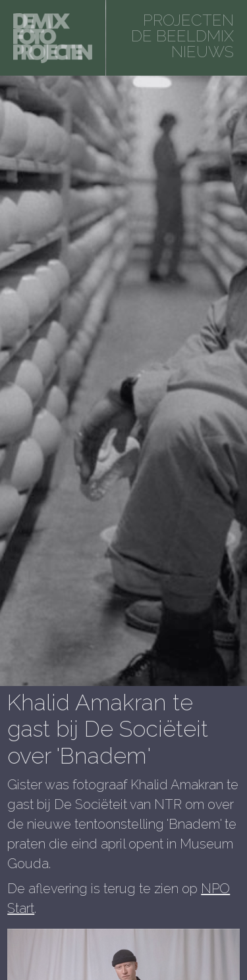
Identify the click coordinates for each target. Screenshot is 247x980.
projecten (188, 20)
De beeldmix (182, 36)
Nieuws (203, 52)
